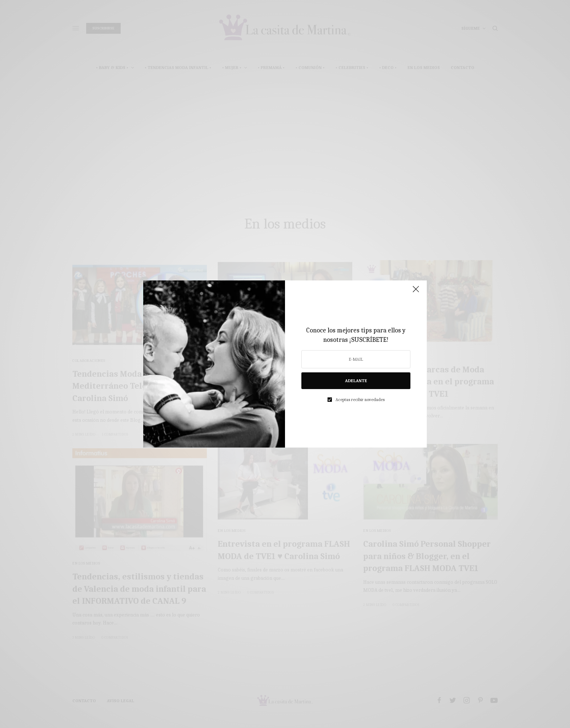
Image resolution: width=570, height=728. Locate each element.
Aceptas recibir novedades (360, 400)
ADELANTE (356, 381)
